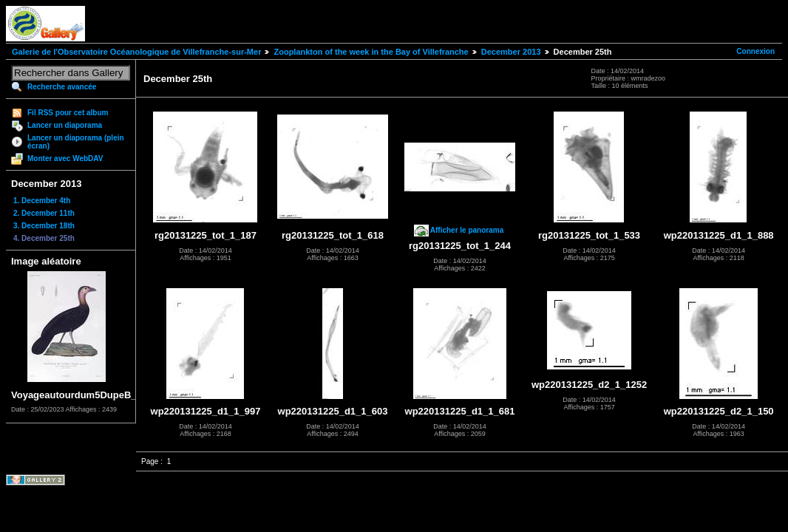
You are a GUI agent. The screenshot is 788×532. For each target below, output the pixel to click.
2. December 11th (44, 213)
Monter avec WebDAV (65, 158)
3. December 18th (44, 226)
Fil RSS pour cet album (68, 113)
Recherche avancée (62, 87)
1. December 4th (42, 201)
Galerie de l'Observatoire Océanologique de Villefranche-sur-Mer (136, 52)
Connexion (755, 51)
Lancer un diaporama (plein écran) (76, 142)
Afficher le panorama (467, 230)
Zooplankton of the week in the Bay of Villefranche (371, 52)
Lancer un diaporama (65, 125)
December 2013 (511, 52)
